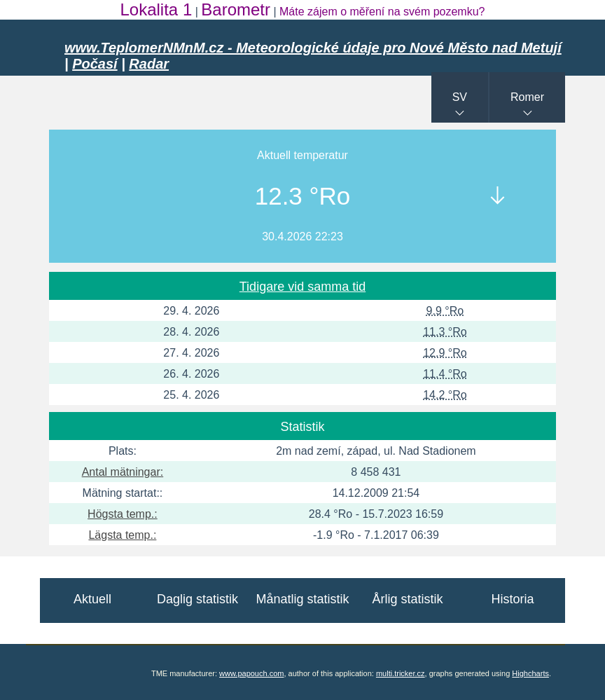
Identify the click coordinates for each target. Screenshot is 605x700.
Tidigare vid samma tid (302, 287)
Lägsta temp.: (122, 535)
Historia (512, 599)
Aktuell (92, 599)
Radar (149, 64)
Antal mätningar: (123, 472)
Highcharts (530, 673)
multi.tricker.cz (401, 673)
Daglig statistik (197, 599)
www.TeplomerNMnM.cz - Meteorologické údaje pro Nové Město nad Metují (313, 48)
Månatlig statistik (302, 599)
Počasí (95, 64)
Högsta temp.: (123, 514)
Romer (527, 97)
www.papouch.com (251, 673)
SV (460, 97)
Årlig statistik (407, 599)
